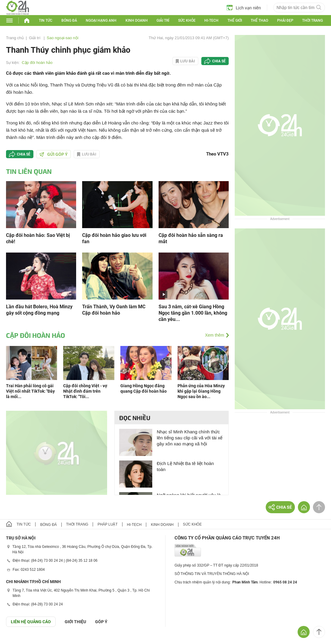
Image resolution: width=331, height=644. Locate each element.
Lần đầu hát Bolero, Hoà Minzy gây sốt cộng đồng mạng (39, 310)
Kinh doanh (137, 20)
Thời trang (312, 20)
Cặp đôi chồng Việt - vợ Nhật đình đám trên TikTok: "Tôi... (85, 391)
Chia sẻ (219, 61)
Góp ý (101, 622)
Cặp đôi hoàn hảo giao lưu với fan (114, 238)
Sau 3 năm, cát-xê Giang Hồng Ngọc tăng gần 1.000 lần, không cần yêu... (193, 313)
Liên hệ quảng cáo (31, 622)
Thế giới (235, 20)
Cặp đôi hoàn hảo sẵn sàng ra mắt (191, 238)
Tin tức (46, 20)
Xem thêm (215, 335)
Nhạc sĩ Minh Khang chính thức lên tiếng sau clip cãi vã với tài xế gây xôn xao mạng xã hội (190, 438)
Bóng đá (69, 20)
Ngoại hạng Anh (101, 20)
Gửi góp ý (54, 154)
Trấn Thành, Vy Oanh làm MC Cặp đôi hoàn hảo (114, 310)
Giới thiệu (75, 622)
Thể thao (259, 20)
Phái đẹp (285, 20)
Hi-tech (211, 20)
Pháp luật (107, 524)
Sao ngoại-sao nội (62, 38)
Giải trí (163, 20)
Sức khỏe (187, 20)
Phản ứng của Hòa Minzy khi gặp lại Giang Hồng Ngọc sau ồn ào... (201, 391)
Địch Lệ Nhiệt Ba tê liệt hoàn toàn (185, 466)
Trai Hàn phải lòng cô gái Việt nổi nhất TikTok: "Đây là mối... (30, 391)
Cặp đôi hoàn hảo (37, 63)
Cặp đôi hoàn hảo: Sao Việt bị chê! (38, 238)
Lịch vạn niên (244, 8)
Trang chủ (15, 38)
